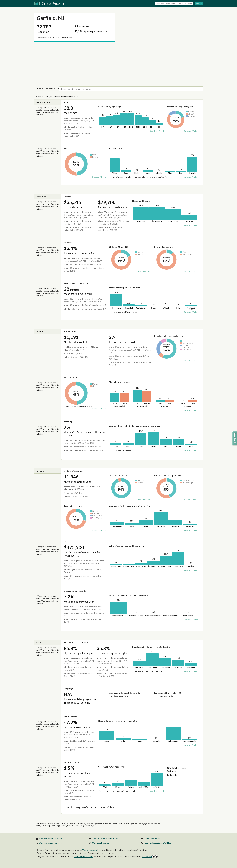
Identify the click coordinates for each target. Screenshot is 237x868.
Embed (161, 131)
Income (67, 197)
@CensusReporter (101, 843)
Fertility (68, 421)
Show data (153, 131)
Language (69, 688)
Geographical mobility (75, 591)
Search (199, 3)
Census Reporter (50, 3)
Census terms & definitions (105, 839)
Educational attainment (76, 642)
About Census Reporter (51, 843)
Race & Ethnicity (117, 148)
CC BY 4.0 (150, 856)
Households (70, 331)
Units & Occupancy (73, 471)
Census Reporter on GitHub (158, 843)
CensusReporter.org (84, 856)
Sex (66, 148)
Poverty (68, 242)
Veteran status (72, 762)
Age (66, 102)
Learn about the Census (51, 839)
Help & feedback (152, 839)
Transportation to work (76, 283)
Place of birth (71, 716)
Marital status (71, 377)
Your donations (90, 850)
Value (67, 542)
